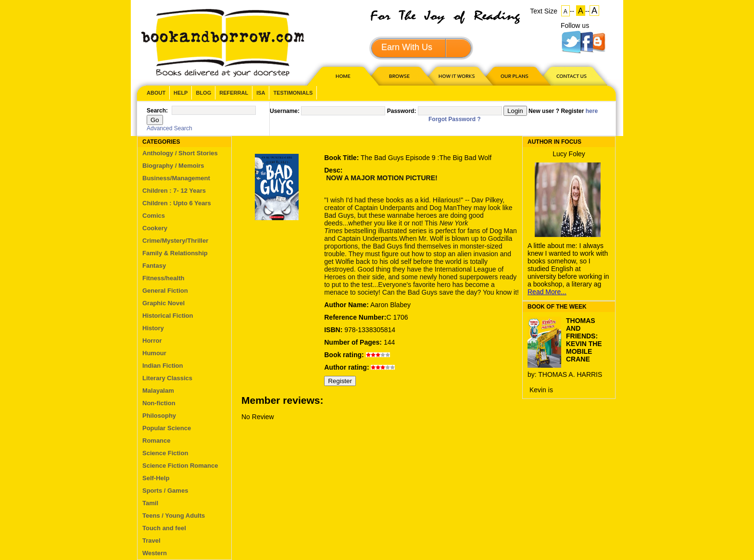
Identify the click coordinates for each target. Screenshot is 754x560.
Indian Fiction (163, 366)
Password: (402, 111)
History (153, 328)
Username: (285, 111)
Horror (152, 341)
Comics (154, 216)
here (592, 111)
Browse (400, 76)
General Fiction (165, 291)
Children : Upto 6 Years (177, 203)
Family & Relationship (175, 253)
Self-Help (156, 478)
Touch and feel (164, 528)
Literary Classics (167, 378)
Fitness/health (163, 278)
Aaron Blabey (390, 305)
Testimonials (293, 93)
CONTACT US (571, 76)
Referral (234, 93)
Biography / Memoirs (173, 166)
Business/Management (176, 178)
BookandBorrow (222, 43)
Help (181, 93)
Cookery (155, 228)
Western (155, 553)
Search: (157, 111)
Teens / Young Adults (174, 516)
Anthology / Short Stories (180, 153)
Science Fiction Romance (180, 466)
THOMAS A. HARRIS (570, 374)
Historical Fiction (168, 316)
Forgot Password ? (455, 119)
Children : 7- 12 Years (174, 191)
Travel (151, 541)
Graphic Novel (163, 303)
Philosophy (159, 416)
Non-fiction (159, 403)
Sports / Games (165, 491)
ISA (261, 93)
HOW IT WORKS (456, 76)
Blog (203, 93)
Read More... (547, 292)
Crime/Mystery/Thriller (175, 241)
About (156, 93)
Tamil (150, 503)
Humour (154, 353)
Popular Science (167, 428)
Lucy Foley (569, 154)
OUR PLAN (514, 76)
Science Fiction (165, 453)
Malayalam (158, 391)
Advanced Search (170, 128)
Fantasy (154, 266)
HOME (341, 76)
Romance (157, 441)
